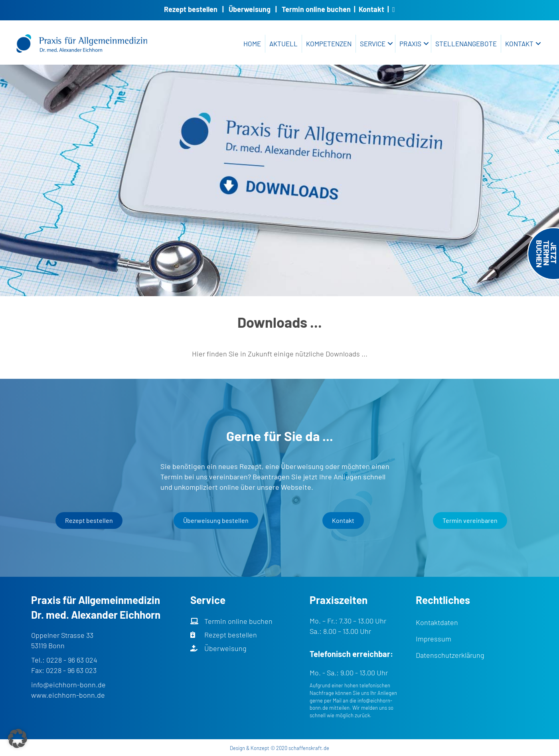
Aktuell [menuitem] (283, 44)
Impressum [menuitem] (434, 639)
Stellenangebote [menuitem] (466, 44)
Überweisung (250, 9)
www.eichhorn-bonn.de (68, 695)
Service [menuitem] (373, 44)
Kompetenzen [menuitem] (329, 44)
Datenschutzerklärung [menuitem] (450, 655)
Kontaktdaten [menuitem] (437, 622)
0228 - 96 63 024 (72, 660)
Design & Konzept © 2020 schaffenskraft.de (279, 748)
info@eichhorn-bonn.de (68, 685)
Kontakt (371, 9)
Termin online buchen (316, 9)
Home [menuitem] (252, 44)
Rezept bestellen (191, 9)
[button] (390, 44)
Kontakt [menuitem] (519, 44)
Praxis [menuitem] (410, 44)
